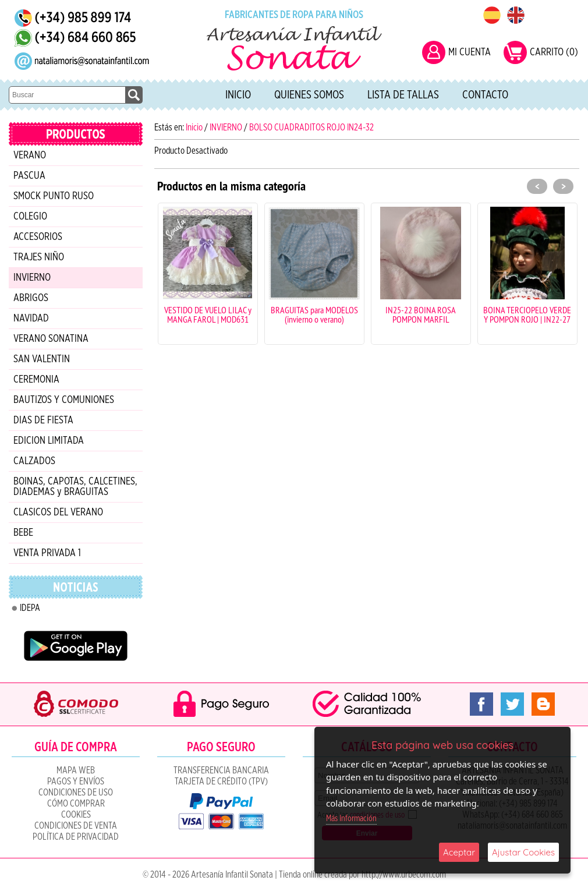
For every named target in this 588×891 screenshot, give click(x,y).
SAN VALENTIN (42, 359)
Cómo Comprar (76, 804)
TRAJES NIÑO (39, 257)
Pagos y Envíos (76, 782)
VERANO (30, 155)
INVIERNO (32, 278)
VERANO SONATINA (51, 339)
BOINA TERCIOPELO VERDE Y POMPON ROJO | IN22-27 (527, 314)
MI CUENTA (470, 52)
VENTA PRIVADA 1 (47, 553)
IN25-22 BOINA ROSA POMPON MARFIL (421, 314)
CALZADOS (34, 461)
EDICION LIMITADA (49, 441)
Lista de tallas (403, 95)
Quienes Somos (309, 95)
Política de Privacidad (76, 837)
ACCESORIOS (38, 237)
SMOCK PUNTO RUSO (54, 196)
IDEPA (30, 608)
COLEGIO (30, 217)
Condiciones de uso (76, 793)
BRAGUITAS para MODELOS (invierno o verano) (314, 314)
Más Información (351, 818)
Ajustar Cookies (523, 852)
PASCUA (29, 176)
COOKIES (76, 815)
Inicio (238, 95)
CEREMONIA (36, 380)
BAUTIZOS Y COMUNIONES (64, 400)
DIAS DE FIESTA (43, 420)
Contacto (485, 95)
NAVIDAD (31, 319)
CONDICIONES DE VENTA (76, 826)
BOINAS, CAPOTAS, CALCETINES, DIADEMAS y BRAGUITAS (75, 487)
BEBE (23, 533)
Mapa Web (76, 770)
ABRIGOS (31, 298)
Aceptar (459, 852)
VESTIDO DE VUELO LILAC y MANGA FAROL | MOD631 (208, 314)
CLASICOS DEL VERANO (58, 512)
